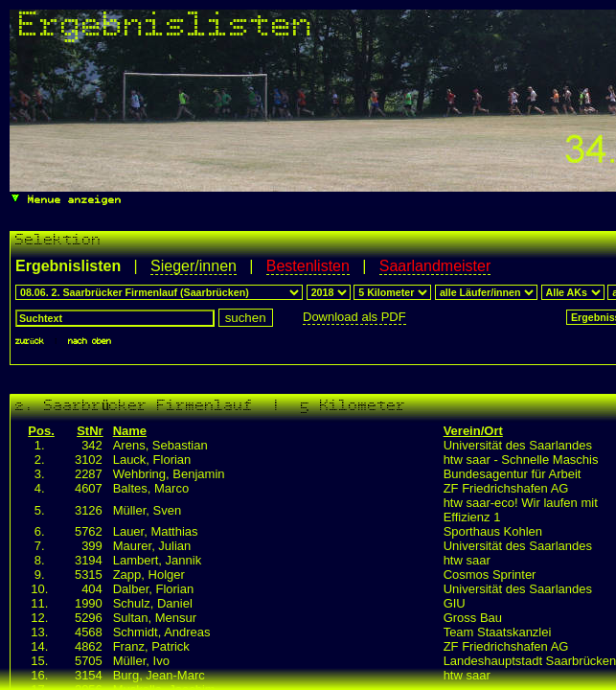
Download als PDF (354, 317)
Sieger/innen (194, 266)
